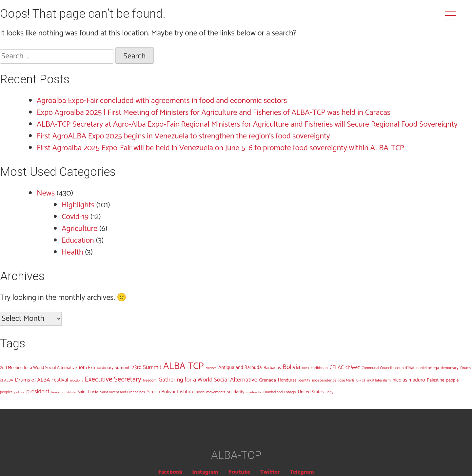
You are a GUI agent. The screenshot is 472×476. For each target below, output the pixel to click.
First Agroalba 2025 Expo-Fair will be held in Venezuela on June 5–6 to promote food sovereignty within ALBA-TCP (220, 148)
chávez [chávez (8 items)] (353, 368)
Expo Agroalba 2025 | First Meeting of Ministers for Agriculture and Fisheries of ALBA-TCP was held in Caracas (214, 113)
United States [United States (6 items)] (311, 392)
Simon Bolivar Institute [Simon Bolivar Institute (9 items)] (171, 392)
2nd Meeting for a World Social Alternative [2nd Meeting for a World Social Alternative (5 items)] (38, 368)
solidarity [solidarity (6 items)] (236, 392)
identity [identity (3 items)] (304, 380)
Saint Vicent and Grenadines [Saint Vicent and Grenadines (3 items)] (122, 392)
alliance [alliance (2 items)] (211, 368)
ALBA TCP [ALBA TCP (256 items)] (184, 366)
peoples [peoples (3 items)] (6, 392)
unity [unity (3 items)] (329, 392)
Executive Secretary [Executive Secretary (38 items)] (113, 380)
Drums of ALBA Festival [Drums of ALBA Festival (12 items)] (42, 380)
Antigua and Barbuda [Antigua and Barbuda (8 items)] (240, 368)
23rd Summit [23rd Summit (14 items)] (146, 367)
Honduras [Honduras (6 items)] (287, 380)
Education (78, 241)
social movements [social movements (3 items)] (211, 392)
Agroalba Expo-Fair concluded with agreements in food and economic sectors (162, 101)
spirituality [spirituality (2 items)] (254, 392)
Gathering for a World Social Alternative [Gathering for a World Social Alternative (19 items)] (208, 380)
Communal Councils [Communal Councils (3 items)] (377, 368)
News (46, 193)
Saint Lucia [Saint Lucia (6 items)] (88, 392)
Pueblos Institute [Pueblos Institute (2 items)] (64, 392)
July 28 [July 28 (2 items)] (361, 381)
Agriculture (79, 229)
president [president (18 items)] (38, 392)
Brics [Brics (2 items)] (305, 368)
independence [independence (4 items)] (324, 380)
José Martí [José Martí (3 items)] (346, 380)
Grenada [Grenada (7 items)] (268, 380)
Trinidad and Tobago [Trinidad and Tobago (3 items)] (279, 392)
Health (72, 252)
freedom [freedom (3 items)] (150, 380)
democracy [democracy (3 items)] (450, 368)
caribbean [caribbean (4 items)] (319, 368)
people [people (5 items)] (452, 380)
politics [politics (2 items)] (20, 392)
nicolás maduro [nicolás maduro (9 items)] (409, 380)
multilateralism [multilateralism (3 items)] (379, 380)
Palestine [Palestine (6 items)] (435, 380)
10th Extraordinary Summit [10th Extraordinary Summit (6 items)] (104, 368)
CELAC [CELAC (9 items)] (336, 368)
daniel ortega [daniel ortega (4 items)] (428, 368)
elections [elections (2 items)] (77, 381)
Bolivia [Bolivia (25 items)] (291, 367)
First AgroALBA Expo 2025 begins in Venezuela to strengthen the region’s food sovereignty (183, 136)
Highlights (78, 205)
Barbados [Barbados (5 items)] (272, 368)
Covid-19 (75, 217)
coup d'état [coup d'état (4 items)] (405, 368)
